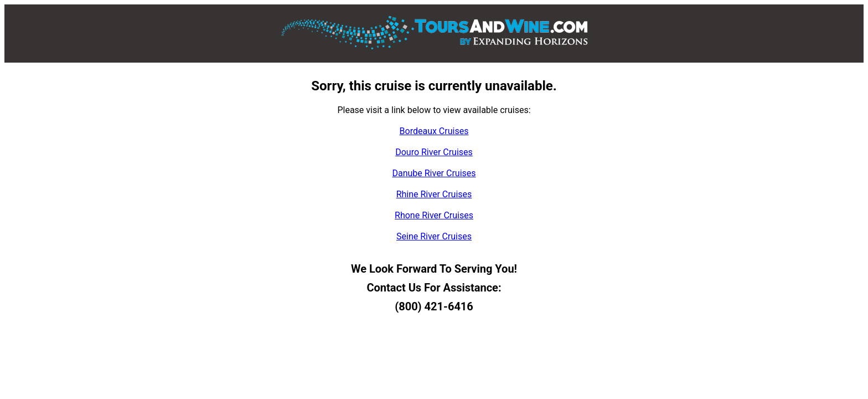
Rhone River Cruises (434, 215)
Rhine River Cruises (434, 194)
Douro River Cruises (434, 152)
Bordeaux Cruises (434, 131)
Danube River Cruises (434, 173)
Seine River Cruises (434, 236)
